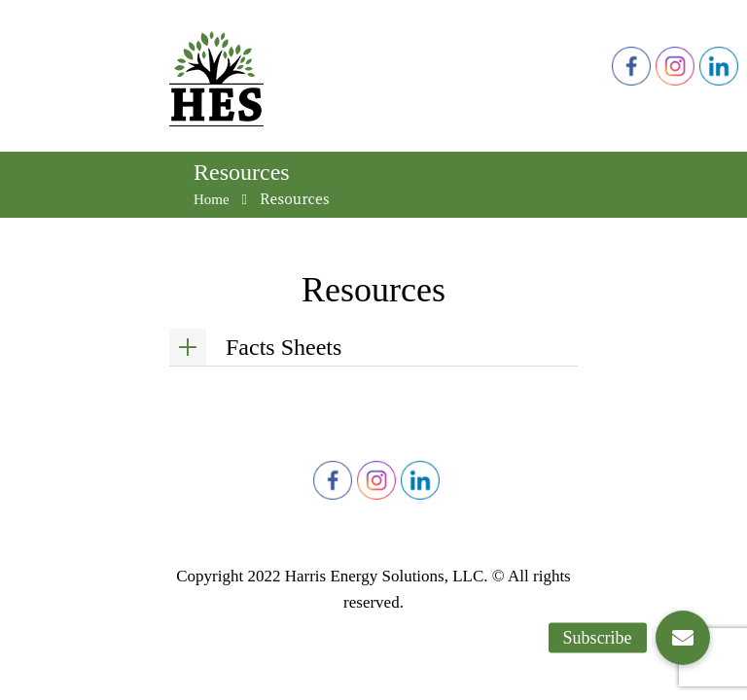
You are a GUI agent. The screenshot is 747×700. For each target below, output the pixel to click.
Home (212, 199)
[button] (683, 638)
